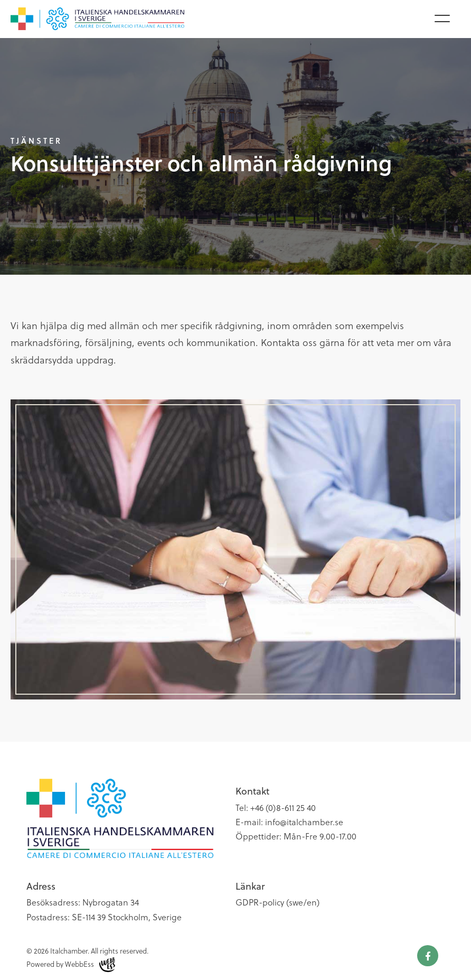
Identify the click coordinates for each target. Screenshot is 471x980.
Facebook (428, 956)
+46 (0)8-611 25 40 (283, 808)
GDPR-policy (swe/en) (277, 902)
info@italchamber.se (304, 822)
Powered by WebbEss (71, 965)
